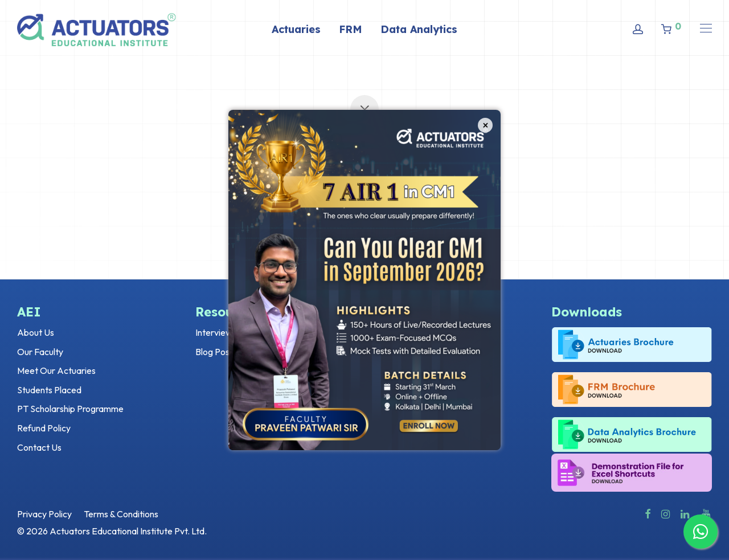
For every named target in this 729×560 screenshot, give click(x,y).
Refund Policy (44, 428)
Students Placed (49, 390)
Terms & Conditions (121, 514)
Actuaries (296, 29)
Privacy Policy (44, 514)
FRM (351, 29)
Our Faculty (40, 352)
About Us (36, 332)
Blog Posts (216, 352)
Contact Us (39, 447)
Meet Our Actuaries (56, 370)
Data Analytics (419, 29)
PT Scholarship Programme (70, 409)
